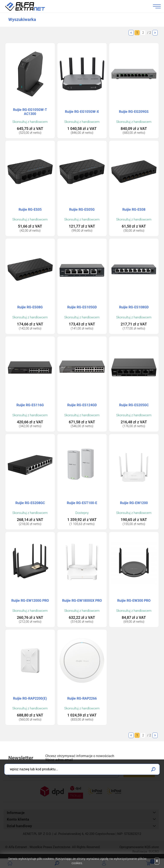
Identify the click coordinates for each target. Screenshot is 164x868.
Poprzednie (131, 33)
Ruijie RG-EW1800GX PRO (82, 601)
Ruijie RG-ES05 (30, 210)
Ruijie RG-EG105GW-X (82, 112)
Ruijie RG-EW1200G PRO (30, 601)
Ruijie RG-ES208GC (30, 503)
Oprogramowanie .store (139, 847)
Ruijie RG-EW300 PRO (134, 601)
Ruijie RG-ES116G (30, 405)
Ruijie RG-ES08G (30, 307)
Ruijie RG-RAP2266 (82, 698)
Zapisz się (139, 772)
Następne (155, 33)
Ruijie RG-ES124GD (82, 405)
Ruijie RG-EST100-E (82, 503)
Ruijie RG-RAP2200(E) (30, 698)
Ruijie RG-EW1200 (134, 503)
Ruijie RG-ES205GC (134, 405)
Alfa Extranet (30, 6)
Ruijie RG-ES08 (134, 210)
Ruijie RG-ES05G (82, 210)
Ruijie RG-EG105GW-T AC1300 (30, 112)
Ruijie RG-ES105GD (82, 307)
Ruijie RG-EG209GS (134, 112)
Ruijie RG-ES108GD (134, 307)
